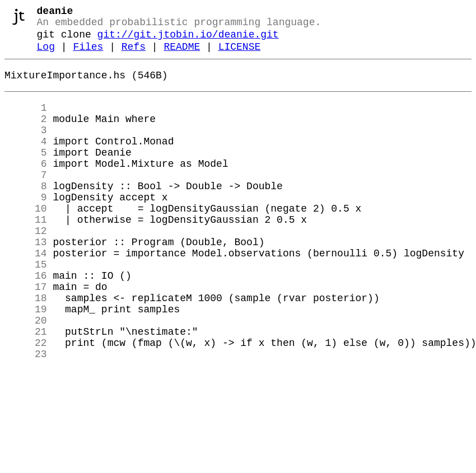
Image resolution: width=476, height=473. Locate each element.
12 (26, 268)
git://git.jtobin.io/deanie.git (188, 40)
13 (26, 282)
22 (26, 402)
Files (88, 55)
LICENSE (240, 55)
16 (26, 322)
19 (26, 362)
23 (26, 416)
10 (26, 241)
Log (46, 55)
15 (26, 308)
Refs (134, 55)
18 (26, 349)
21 (26, 389)
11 (26, 255)
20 (26, 376)
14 (26, 295)
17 (26, 335)
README (182, 55)
